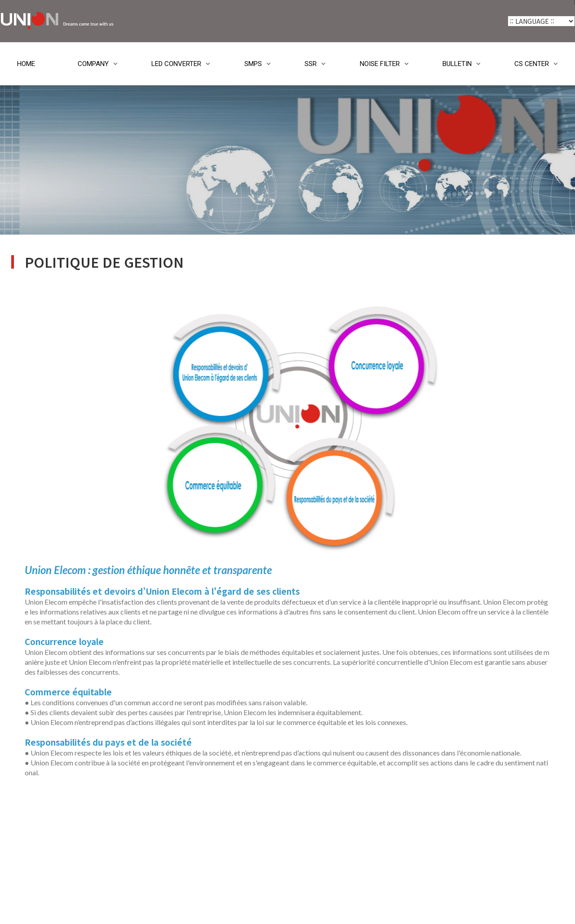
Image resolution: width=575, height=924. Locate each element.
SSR (311, 64)
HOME (26, 64)
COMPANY (93, 64)
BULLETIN (457, 64)
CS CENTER (532, 64)
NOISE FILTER (380, 64)
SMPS (253, 64)
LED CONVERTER (176, 64)
